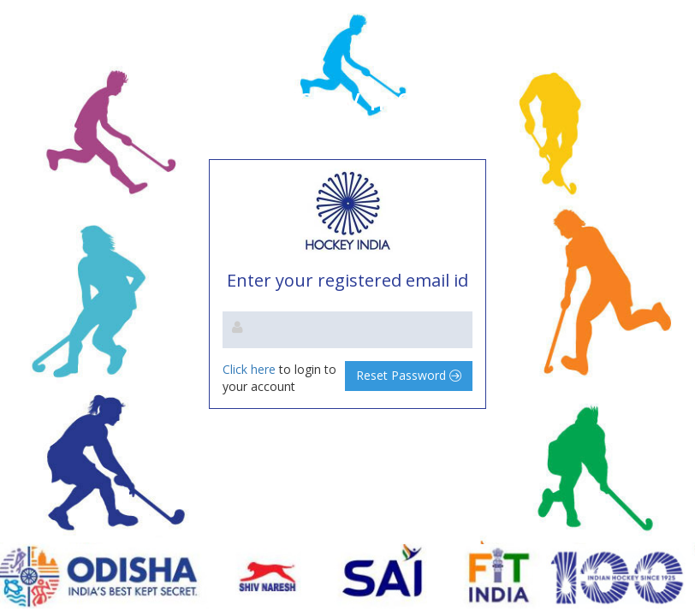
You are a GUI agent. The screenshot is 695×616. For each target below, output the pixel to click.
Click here (251, 369)
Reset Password (409, 375)
